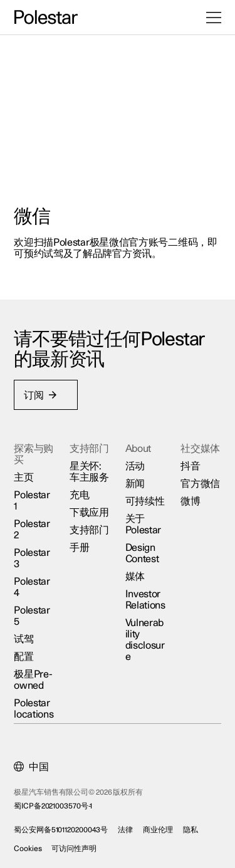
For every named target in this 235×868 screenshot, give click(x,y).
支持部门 (89, 530)
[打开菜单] (214, 18)
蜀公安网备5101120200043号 (61, 830)
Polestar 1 (33, 501)
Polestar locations (34, 709)
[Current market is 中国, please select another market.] (32, 767)
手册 (79, 548)
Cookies (28, 849)
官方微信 (200, 484)
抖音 (190, 466)
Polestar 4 (33, 587)
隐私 (191, 830)
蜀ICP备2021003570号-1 (54, 806)
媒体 (135, 577)
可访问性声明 (74, 849)
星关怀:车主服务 (89, 472)
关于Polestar (144, 525)
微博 (190, 501)
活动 (135, 466)
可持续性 (145, 501)
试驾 (24, 639)
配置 (24, 657)
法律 (126, 830)
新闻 (135, 484)
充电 (79, 495)
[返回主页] (46, 18)
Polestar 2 (33, 530)
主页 (24, 478)
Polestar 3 (33, 558)
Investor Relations (145, 600)
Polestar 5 (33, 616)
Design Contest (142, 553)
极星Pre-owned (34, 680)
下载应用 (89, 513)
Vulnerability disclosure (145, 640)
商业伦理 (158, 830)
